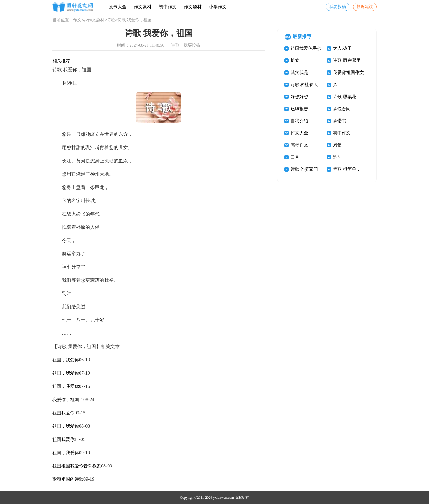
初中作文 (168, 7)
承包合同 (342, 109)
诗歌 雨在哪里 (347, 60)
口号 (295, 157)
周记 (337, 145)
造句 (337, 157)
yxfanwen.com (223, 498)
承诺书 (340, 121)
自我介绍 (299, 121)
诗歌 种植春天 (304, 85)
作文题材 (193, 7)
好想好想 (299, 97)
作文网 (79, 20)
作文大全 (299, 133)
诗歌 (111, 20)
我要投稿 (338, 7)
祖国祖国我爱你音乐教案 (77, 466)
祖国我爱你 (63, 413)
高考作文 (299, 145)
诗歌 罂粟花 (345, 97)
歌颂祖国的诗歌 (68, 479)
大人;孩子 (342, 48)
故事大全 (118, 7)
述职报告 (299, 109)
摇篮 (295, 60)
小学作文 (218, 7)
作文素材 (143, 7)
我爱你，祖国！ (68, 400)
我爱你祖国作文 (348, 73)
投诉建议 (365, 7)
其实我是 (299, 73)
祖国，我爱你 (66, 360)
